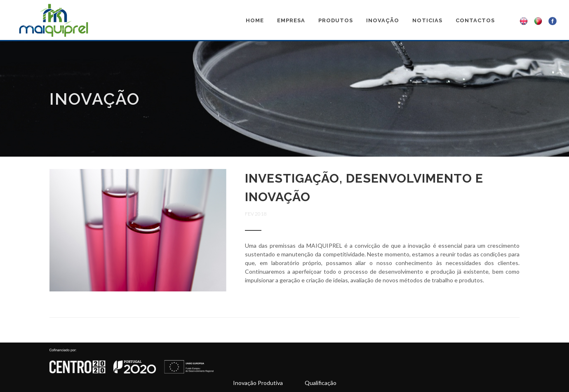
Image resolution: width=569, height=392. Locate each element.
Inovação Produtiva (258, 383)
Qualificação (321, 383)
